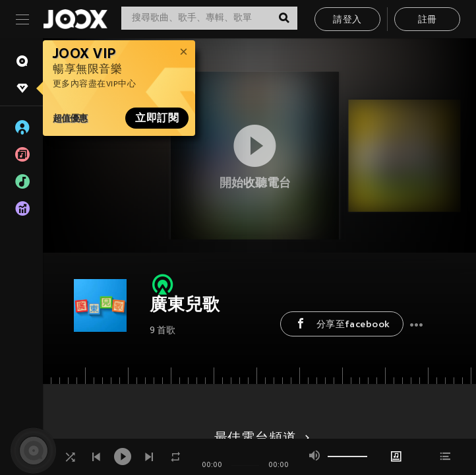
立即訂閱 (157, 118)
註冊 (428, 20)
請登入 (347, 20)
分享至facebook (342, 324)
